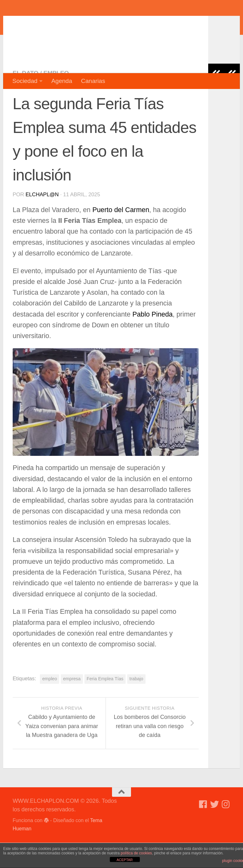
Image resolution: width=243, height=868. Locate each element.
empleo (50, 704)
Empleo (56, 98)
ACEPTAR (125, 860)
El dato (25, 98)
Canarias (93, 81)
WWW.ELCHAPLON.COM (105, 24)
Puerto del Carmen (121, 235)
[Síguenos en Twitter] (215, 830)
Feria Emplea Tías (105, 704)
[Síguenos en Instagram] (226, 830)
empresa (72, 704)
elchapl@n (42, 220)
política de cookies (137, 853)
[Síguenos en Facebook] (203, 830)
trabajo (136, 704)
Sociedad (25, 81)
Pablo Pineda (152, 340)
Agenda (62, 81)
